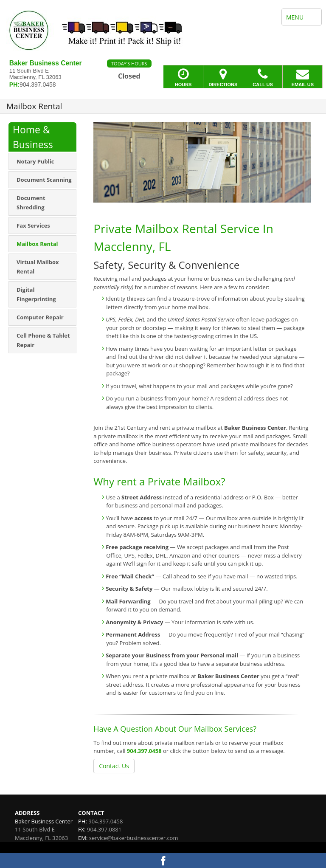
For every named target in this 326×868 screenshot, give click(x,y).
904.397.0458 (144, 751)
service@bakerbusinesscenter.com (134, 838)
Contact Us (114, 766)
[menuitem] (42, 161)
